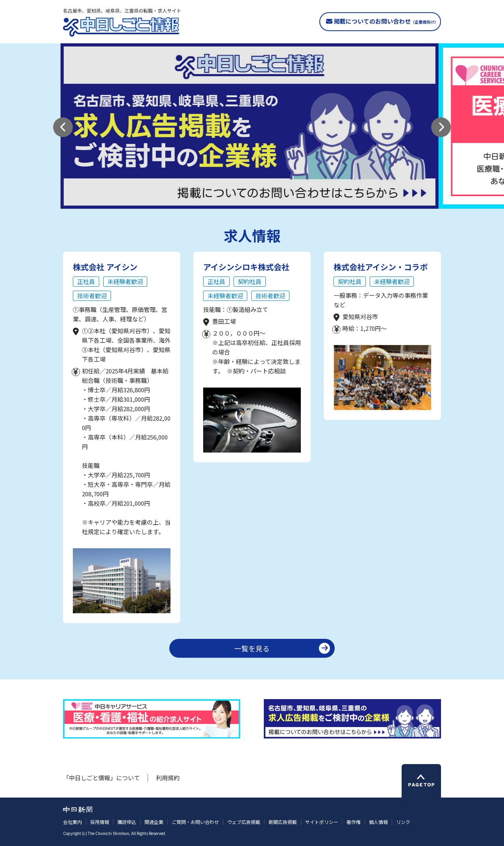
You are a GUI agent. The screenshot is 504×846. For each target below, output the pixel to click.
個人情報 (378, 822)
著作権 (354, 822)
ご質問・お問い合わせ (195, 822)
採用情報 (100, 822)
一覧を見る (252, 648)
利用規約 (168, 778)
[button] (63, 127)
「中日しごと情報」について (101, 778)
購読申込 (127, 822)
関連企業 (154, 822)
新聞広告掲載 (283, 822)
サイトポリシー (322, 822)
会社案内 (72, 822)
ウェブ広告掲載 (244, 822)
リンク (403, 822)
